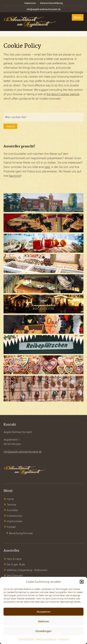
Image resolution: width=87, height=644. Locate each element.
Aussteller (12, 510)
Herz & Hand (14, 559)
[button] (82, 582)
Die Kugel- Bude (16, 564)
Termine (11, 505)
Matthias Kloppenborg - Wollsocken (27, 570)
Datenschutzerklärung (46, 639)
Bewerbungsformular (21, 533)
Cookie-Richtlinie (26, 639)
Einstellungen (43, 631)
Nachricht (15, 176)
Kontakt (11, 527)
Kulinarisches (14, 516)
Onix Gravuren (15, 575)
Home (10, 499)
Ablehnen (43, 621)
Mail (47, 167)
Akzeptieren (43, 612)
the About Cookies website (63, 94)
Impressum (64, 639)
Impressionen (15, 521)
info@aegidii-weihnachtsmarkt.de (44, 9)
